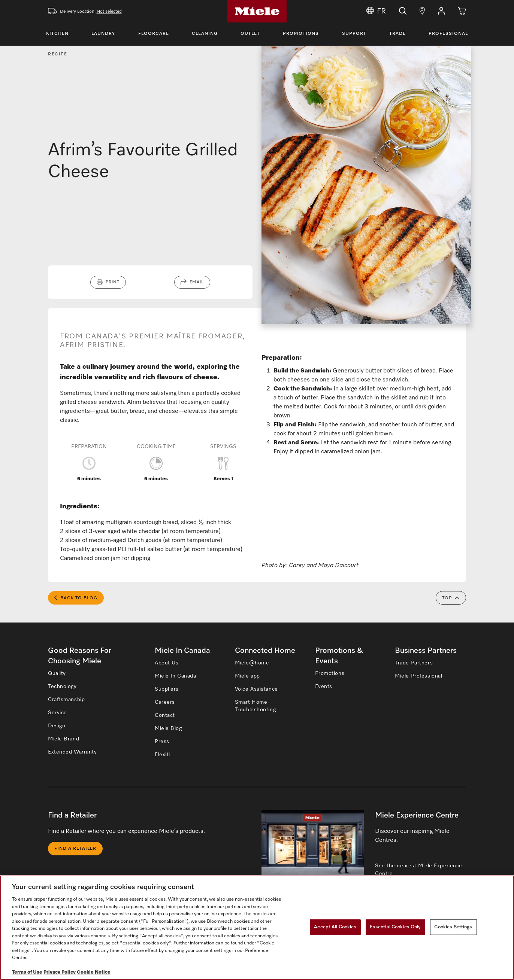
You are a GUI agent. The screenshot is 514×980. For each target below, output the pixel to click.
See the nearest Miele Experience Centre (419, 870)
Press (162, 742)
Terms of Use (27, 972)
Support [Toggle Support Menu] (354, 34)
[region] (257, 928)
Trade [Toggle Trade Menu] (397, 34)
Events (324, 687)
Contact (165, 715)
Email (197, 282)
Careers (165, 702)
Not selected (109, 12)
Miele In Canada (175, 676)
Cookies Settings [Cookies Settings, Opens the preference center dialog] (453, 927)
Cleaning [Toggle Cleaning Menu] (205, 34)
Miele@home (252, 663)
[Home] (257, 11)
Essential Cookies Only (395, 927)
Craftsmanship (66, 700)
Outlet (250, 34)
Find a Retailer (75, 849)
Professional (448, 34)
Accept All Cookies (335, 927)
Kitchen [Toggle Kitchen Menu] (57, 34)
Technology (62, 687)
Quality (57, 673)
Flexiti (162, 755)
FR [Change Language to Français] (376, 11)
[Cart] (462, 11)
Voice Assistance (256, 689)
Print (113, 282)
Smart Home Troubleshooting (255, 706)
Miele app (247, 676)
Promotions (301, 34)
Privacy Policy (60, 972)
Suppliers (167, 689)
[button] (441, 11)
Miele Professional (418, 676)
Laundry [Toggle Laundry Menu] (103, 34)
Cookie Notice (94, 972)
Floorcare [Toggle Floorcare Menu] (154, 34)
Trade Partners (414, 663)
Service (58, 713)
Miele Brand (64, 739)
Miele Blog (168, 728)
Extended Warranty (72, 752)
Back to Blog (76, 598)
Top (451, 598)
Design (57, 726)
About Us (167, 663)
